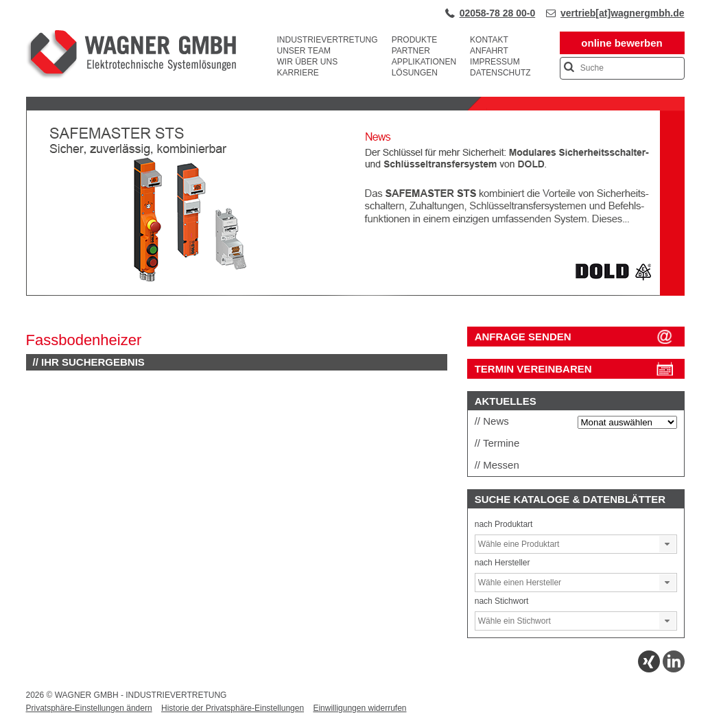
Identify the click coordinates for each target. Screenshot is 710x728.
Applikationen (424, 62)
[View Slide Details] (355, 293)
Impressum (495, 62)
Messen (501, 465)
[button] (667, 544)
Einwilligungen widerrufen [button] (359, 708)
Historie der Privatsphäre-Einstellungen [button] (233, 708)
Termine (501, 443)
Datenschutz (500, 73)
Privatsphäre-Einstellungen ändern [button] (89, 708)
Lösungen (415, 73)
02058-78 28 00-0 (498, 13)
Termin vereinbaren (533, 369)
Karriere (298, 73)
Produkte (415, 40)
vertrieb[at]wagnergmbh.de (622, 13)
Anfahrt (489, 51)
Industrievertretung (328, 40)
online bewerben (622, 43)
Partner (411, 51)
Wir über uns (308, 62)
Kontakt (489, 40)
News (496, 421)
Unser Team (304, 51)
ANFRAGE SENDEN (523, 337)
